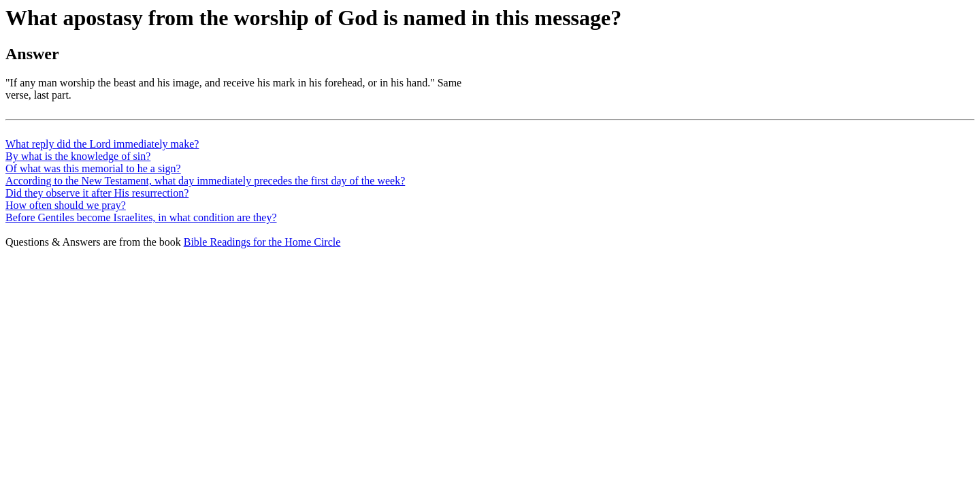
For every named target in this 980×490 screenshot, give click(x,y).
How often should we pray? (66, 205)
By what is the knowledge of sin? (78, 156)
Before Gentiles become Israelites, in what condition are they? (141, 217)
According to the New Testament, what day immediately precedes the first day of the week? (205, 181)
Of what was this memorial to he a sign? (93, 168)
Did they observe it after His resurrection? (97, 193)
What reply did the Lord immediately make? (102, 144)
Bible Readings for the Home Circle (262, 242)
